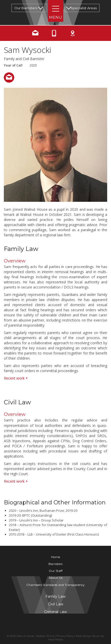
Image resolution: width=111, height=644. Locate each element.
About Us (56, 578)
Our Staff (56, 571)
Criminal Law (55, 612)
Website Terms (45, 636)
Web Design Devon (88, 636)
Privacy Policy (65, 636)
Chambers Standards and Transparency (55, 585)
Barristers (55, 564)
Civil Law (56, 604)
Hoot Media (56, 640)
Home (55, 557)
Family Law (55, 596)
